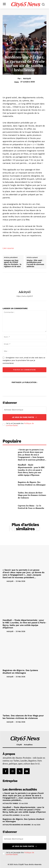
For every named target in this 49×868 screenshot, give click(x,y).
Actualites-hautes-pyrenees (24, 49)
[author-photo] (4, 581)
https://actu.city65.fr (25, 296)
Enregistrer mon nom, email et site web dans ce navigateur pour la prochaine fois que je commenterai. (24, 360)
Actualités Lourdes (11, 815)
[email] (24, 410)
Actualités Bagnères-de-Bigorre (17, 825)
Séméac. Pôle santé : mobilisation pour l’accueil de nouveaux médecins (35, 263)
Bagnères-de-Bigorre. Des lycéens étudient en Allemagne (32, 483)
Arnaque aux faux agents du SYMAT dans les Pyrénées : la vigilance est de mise (13, 263)
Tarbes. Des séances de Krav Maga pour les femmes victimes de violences (32, 495)
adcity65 (27, 78)
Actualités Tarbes (10, 803)
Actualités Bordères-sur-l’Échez (24, 52)
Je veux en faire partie (25, 417)
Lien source (8, 248)
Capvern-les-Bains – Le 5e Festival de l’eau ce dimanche (31, 507)
